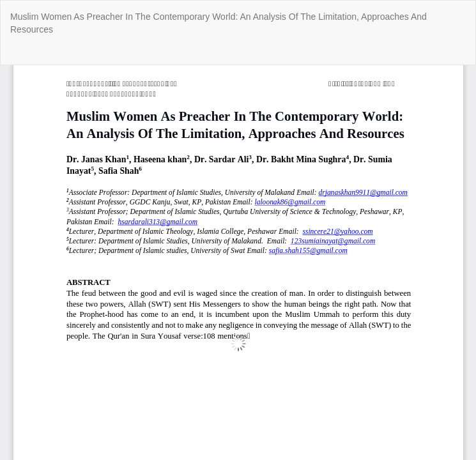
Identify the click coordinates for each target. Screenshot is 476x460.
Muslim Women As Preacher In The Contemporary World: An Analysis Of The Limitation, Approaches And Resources (219, 23)
